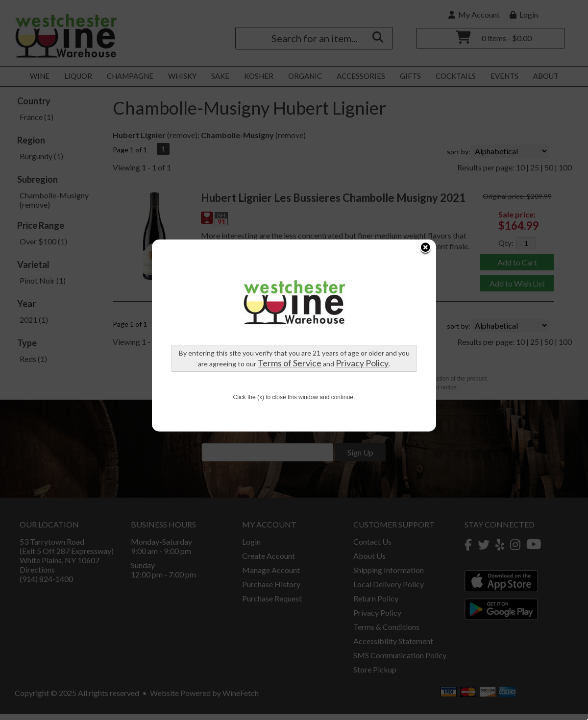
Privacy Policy (349, 291)
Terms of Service (276, 291)
